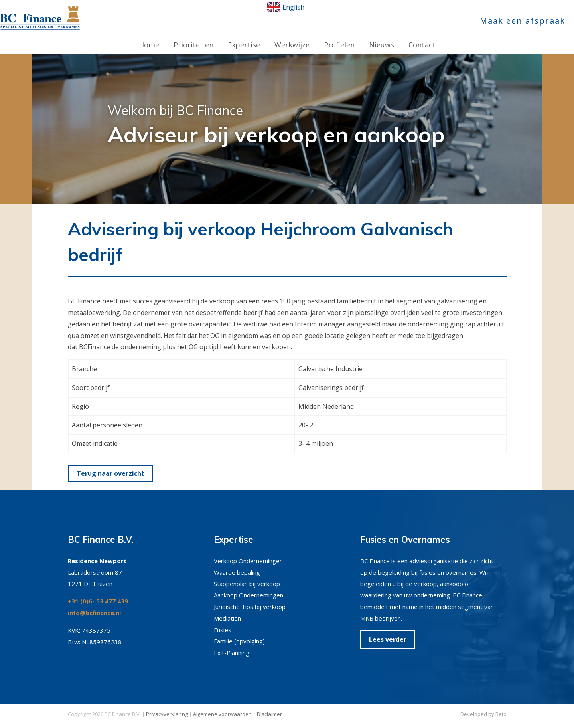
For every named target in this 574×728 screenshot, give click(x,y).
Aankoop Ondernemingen (249, 587)
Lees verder (388, 631)
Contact (422, 37)
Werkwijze (292, 37)
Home (149, 37)
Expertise (244, 37)
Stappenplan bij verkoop (247, 576)
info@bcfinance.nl (94, 605)
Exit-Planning (232, 645)
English (286, 7)
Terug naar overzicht (110, 465)
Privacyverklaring (167, 706)
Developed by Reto (483, 706)
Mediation (227, 610)
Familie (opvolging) (239, 633)
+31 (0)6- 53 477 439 (98, 593)
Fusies (223, 622)
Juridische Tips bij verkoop (250, 599)
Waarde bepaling (237, 564)
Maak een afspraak (523, 21)
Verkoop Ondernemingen (248, 553)
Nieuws (382, 37)
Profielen (339, 37)
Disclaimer (269, 706)
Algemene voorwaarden (222, 706)
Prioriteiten (193, 37)
